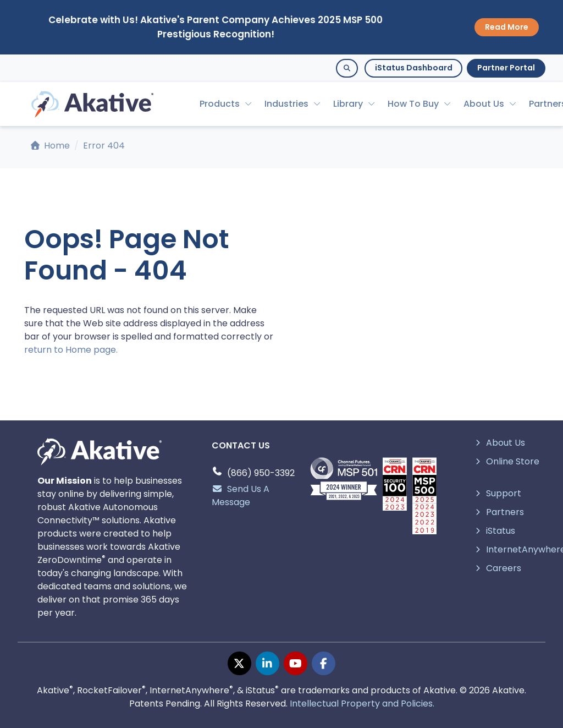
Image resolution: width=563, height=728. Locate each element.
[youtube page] (296, 663)
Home (50, 146)
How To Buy (413, 104)
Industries (286, 104)
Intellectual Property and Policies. (362, 704)
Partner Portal (506, 68)
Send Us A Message (241, 496)
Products (220, 104)
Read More (507, 27)
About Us (484, 104)
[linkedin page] (267, 663)
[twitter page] (239, 663)
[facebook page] (324, 663)
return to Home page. (71, 350)
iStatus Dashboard (414, 68)
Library (348, 104)
